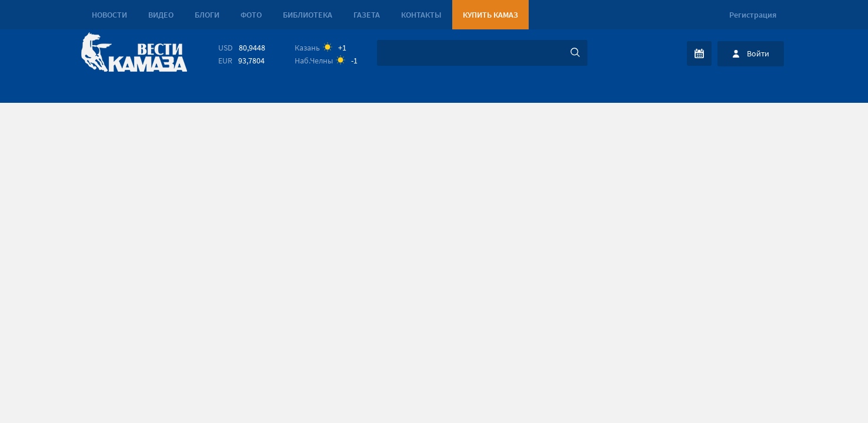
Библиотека (308, 15)
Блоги (207, 15)
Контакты (421, 15)
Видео (161, 15)
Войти (758, 53)
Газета (367, 15)
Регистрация (753, 15)
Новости (109, 15)
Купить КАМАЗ (490, 15)
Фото (251, 15)
